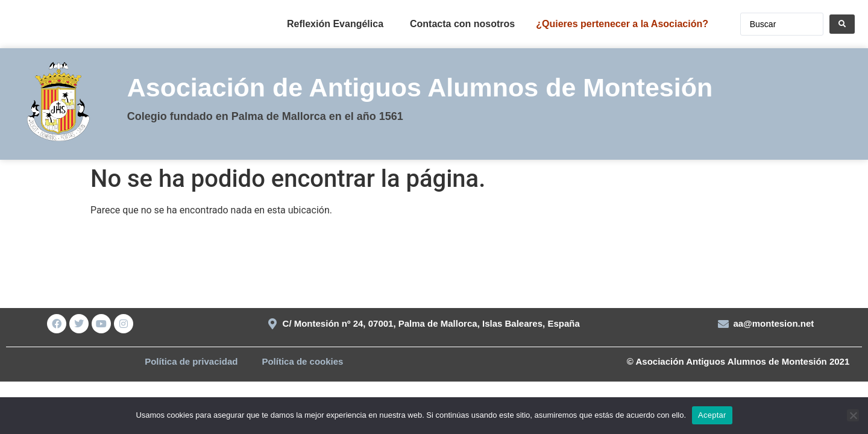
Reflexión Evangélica (335, 24)
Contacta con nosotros (462, 24)
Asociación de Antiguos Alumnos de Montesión (420, 87)
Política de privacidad (191, 361)
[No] (853, 415)
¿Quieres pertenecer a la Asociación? (622, 24)
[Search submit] (842, 24)
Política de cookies (302, 361)
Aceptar (712, 415)
